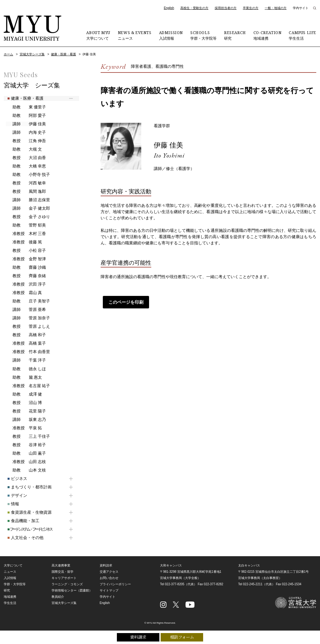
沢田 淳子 (26, 284)
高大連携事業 (61, 565)
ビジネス (14, 479)
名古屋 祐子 (28, 386)
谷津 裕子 (26, 445)
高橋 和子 (26, 335)
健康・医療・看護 (63, 54)
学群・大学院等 (203, 35)
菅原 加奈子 (28, 318)
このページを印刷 (124, 302)
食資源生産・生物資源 (26, 512)
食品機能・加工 (20, 521)
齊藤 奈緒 (26, 276)
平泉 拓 (24, 428)
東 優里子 (26, 107)
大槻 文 (24, 149)
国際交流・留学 (62, 572)
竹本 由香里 (28, 352)
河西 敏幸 (26, 183)
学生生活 (302, 35)
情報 (10, 504)
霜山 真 (24, 293)
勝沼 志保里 (28, 200)
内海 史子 (26, 132)
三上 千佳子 (28, 437)
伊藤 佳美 (170, 145)
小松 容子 (26, 251)
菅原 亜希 (26, 310)
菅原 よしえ (28, 327)
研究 (235, 35)
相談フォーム (182, 637)
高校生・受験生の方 (194, 8)
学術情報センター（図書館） (72, 590)
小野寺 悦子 (28, 175)
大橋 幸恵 (26, 166)
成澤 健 (24, 394)
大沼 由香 (26, 158)
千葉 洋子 (26, 360)
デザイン (14, 495)
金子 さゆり (28, 217)
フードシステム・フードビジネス (26, 529)
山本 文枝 (26, 470)
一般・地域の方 (276, 8)
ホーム (8, 54)
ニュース (135, 35)
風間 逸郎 (26, 192)
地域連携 (267, 35)
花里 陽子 (26, 411)
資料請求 (138, 637)
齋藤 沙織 (26, 267)
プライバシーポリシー (115, 584)
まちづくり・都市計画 (26, 487)
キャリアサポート (64, 578)
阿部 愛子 (26, 116)
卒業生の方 (251, 8)
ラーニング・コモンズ (67, 584)
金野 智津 (26, 259)
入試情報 (171, 35)
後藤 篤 (24, 242)
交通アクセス (109, 572)
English (169, 8)
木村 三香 (26, 234)
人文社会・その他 (22, 538)
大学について (98, 35)
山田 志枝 (26, 462)
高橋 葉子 (26, 343)
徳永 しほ (26, 369)
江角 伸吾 (26, 141)
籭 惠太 (24, 377)
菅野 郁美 (26, 225)
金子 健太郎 (28, 208)
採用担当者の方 (226, 8)
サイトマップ (109, 590)
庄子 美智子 (28, 301)
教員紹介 (58, 597)
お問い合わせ (109, 578)
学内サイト (301, 8)
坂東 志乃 (26, 420)
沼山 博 (24, 403)
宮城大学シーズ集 (32, 54)
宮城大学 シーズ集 (32, 85)
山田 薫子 (26, 453)
